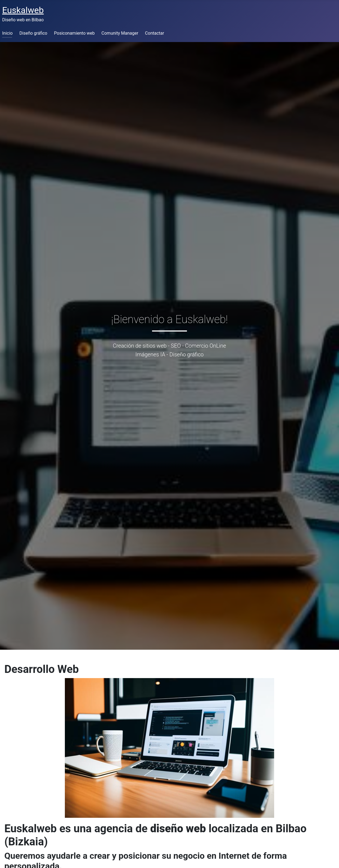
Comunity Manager (120, 33)
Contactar (155, 33)
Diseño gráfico (33, 33)
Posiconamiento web (74, 33)
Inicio (7, 33)
